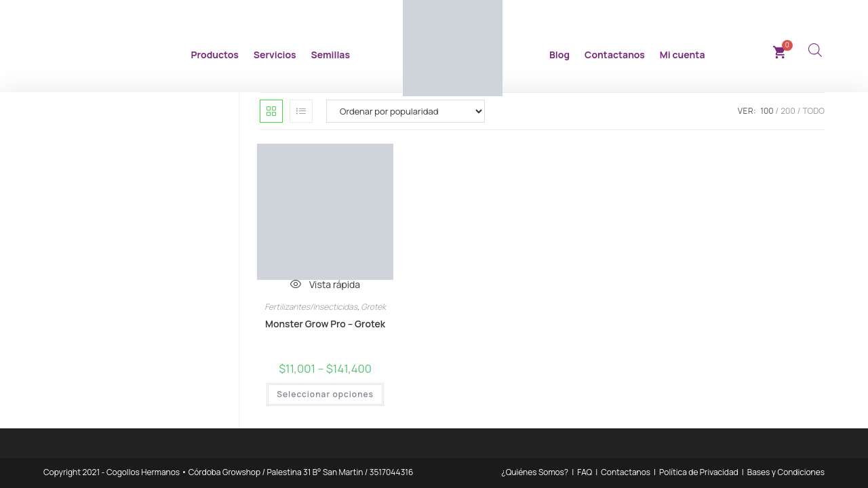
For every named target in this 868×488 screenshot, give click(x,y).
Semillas (331, 55)
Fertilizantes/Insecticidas (311, 307)
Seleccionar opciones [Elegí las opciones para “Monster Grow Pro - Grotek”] (325, 395)
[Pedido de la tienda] (406, 111)
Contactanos (615, 55)
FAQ (585, 472)
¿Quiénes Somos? (535, 472)
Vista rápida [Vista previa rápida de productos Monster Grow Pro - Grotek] (325, 284)
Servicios (275, 55)
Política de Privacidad (699, 472)
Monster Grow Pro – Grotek (325, 324)
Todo (813, 111)
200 (788, 111)
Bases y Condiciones (786, 472)
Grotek (373, 307)
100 (767, 111)
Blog (559, 55)
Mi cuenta (683, 55)
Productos (215, 55)
